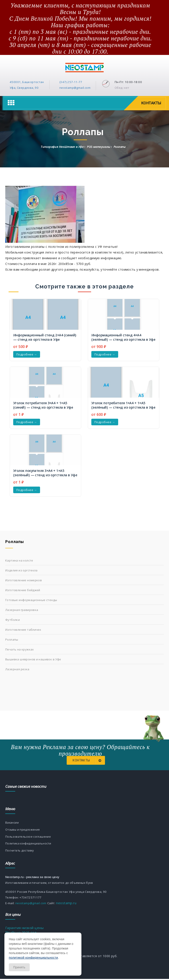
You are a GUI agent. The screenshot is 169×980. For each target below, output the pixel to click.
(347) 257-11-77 (71, 82)
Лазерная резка (17, 669)
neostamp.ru (66, 904)
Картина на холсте (19, 560)
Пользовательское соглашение (29, 837)
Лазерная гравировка (22, 610)
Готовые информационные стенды (31, 600)
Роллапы (12, 639)
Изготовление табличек (23, 630)
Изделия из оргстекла (21, 570)
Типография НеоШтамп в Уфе (62, 147)
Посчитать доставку (20, 851)
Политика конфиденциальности (29, 844)
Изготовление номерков (24, 580)
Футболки (13, 620)
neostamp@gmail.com (75, 88)
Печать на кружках (20, 649)
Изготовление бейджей (23, 590)
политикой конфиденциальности (33, 958)
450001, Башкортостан (27, 82)
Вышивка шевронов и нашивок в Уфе (33, 659)
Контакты (151, 103)
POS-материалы (98, 147)
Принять (19, 967)
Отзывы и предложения (23, 830)
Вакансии (12, 823)
